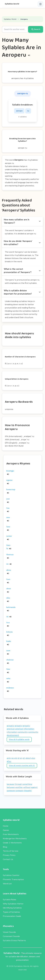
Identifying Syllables (12, 908)
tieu (8, 669)
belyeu (9, 632)
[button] (40, 4)
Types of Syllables (11, 912)
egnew (9, 480)
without (27, 787)
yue (8, 499)
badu (9, 641)
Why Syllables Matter (13, 904)
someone (11, 791)
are (16, 758)
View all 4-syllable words (19, 739)
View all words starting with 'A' (22, 766)
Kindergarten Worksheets (15, 839)
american (11, 729)
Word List (7, 884)
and (8, 758)
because (10, 784)
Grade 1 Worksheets (12, 843)
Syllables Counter (11, 875)
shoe (9, 589)
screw (9, 536)
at (19, 758)
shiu (8, 598)
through (18, 784)
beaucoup (11, 489)
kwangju (10, 471)
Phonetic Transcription (13, 879)
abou (9, 570)
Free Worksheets (11, 834)
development (13, 735)
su (7, 617)
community (23, 732)
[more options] (40, 221)
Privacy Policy (9, 855)
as (13, 758)
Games (6, 830)
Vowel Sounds (9, 932)
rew (8, 517)
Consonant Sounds (11, 936)
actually (10, 726)
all (24, 758)
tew (8, 527)
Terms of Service (11, 851)
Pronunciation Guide (12, 916)
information (29, 729)
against (34, 787)
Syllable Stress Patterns (14, 940)
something (27, 784)
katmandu (11, 607)
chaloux (10, 660)
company (19, 791)
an (21, 758)
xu (7, 564)
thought (28, 791)
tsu (8, 508)
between (11, 787)
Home (6, 826)
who (8, 678)
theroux (10, 555)
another (19, 787)
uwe (8, 651)
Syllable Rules (10, 900)
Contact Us (8, 859)
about (28, 758)
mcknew (10, 688)
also (33, 758)
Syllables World (12, 4)
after (9, 761)
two (8, 579)
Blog (5, 847)
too (8, 623)
